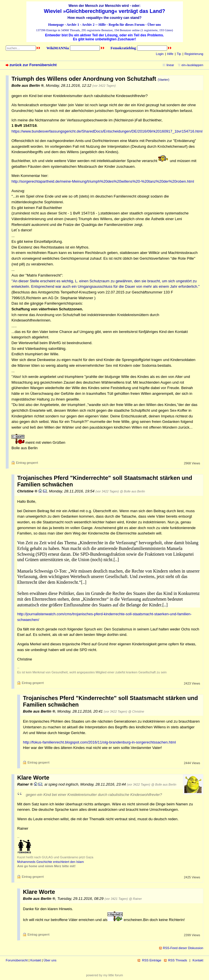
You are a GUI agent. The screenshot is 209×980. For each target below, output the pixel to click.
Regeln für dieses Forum (127, 25)
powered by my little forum (104, 975)
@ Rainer (135, 899)
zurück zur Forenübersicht (33, 65)
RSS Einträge (152, 960)
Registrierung (194, 54)
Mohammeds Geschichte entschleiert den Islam (50, 862)
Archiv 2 (88, 25)
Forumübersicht (17, 960)
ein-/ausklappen (192, 65)
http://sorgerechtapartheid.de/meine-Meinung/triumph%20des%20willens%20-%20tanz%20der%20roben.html (103, 181)
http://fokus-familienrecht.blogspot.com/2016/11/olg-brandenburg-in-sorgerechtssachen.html (99, 742)
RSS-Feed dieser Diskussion (183, 948)
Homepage (56, 25)
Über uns (154, 25)
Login (160, 54)
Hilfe (102, 25)
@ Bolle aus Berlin (132, 491)
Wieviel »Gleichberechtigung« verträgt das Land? (104, 11)
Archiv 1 (73, 25)
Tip (179, 54)
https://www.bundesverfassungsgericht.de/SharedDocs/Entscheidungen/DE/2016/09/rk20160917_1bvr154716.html (107, 131)
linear (170, 65)
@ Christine (136, 711)
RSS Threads (178, 960)
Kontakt (36, 960)
